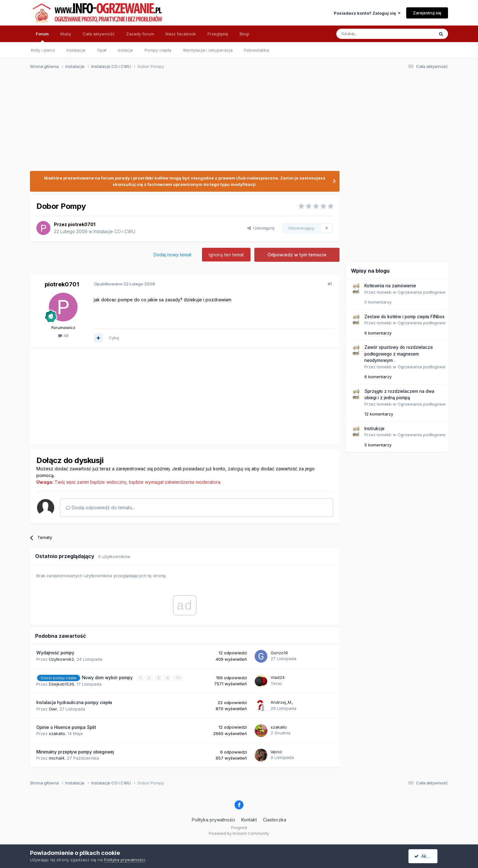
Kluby (66, 34)
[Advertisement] (236, 124)
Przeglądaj (218, 34)
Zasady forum (140, 34)
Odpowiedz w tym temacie (297, 255)
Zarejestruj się (427, 13)
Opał (102, 50)
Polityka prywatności (213, 820)
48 (63, 335)
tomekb (384, 292)
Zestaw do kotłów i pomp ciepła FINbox (404, 317)
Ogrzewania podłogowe (422, 292)
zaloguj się (239, 469)
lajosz (276, 752)
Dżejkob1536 (61, 684)
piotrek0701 (82, 224)
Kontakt (249, 820)
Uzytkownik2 (61, 659)
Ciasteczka (275, 820)
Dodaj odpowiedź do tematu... (101, 508)
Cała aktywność (99, 34)
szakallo (57, 733)
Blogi (244, 34)
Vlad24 (278, 677)
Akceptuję (427, 856)
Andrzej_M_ (282, 702)
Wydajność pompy (55, 653)
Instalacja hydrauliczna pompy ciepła (74, 702)
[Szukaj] (369, 34)
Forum (42, 37)
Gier (53, 709)
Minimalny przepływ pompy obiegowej (75, 752)
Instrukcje (374, 429)
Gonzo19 (279, 653)
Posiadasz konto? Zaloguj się (367, 13)
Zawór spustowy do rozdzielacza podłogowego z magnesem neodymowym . (399, 354)
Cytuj (114, 338)
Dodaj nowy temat (172, 255)
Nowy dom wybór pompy (108, 678)
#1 (330, 284)
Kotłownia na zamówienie (390, 286)
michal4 (57, 758)
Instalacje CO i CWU (114, 231)
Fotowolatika (257, 50)
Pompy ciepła (158, 50)
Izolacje (125, 50)
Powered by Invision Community (239, 833)
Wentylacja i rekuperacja (208, 50)
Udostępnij (261, 228)
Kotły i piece (43, 50)
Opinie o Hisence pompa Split (66, 727)
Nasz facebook (181, 34)
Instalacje (76, 50)
